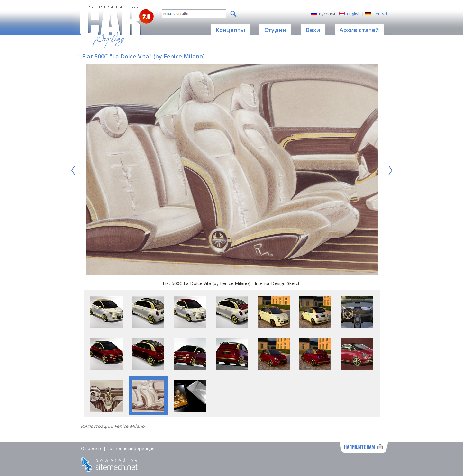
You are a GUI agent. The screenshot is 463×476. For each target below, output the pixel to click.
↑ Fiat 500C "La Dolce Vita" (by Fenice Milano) (141, 56)
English (354, 14)
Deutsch (381, 14)
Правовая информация (131, 448)
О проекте (92, 448)
